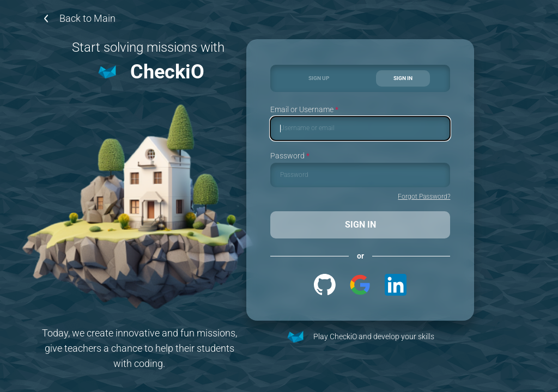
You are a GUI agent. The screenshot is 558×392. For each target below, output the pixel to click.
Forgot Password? (424, 197)
